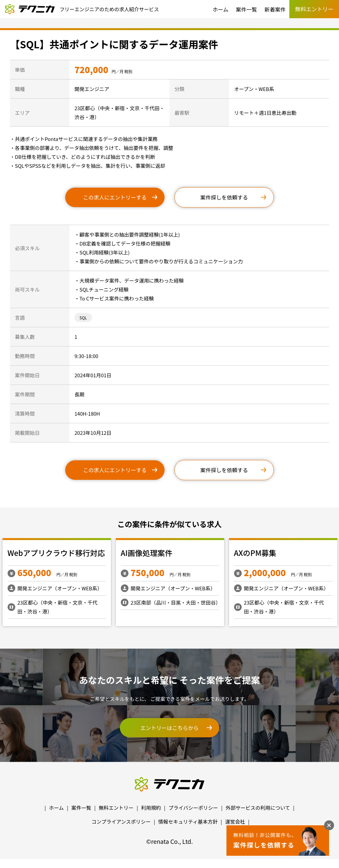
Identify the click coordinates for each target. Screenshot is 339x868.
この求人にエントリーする (115, 197)
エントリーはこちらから (169, 728)
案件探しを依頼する (224, 197)
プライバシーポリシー (193, 808)
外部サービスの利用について (258, 808)
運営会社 (235, 822)
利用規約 (151, 808)
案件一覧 (246, 9)
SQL (83, 318)
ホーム (220, 9)
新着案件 (275, 9)
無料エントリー (116, 808)
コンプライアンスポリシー (121, 822)
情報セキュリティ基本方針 (188, 822)
